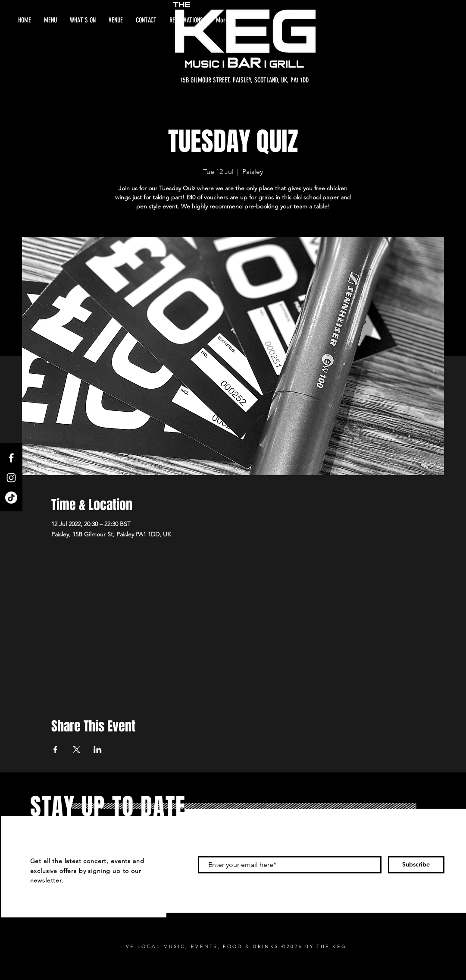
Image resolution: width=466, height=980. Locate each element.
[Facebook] (11, 458)
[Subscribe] (416, 865)
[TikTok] (11, 498)
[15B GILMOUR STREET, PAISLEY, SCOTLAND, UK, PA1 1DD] (245, 80)
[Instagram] (11, 478)
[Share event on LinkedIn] (98, 750)
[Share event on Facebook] (55, 750)
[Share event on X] (77, 750)
